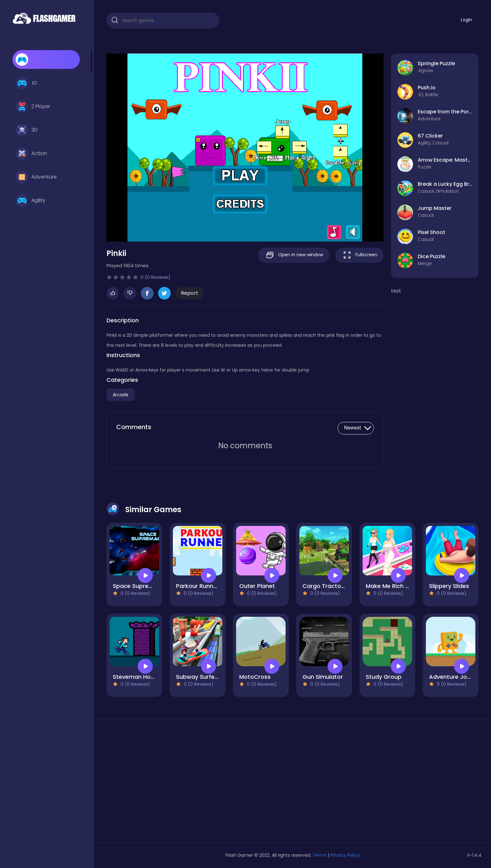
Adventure (36, 177)
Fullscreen (359, 255)
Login (467, 20)
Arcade (121, 395)
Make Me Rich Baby (393, 586)
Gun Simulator (323, 677)
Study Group (384, 677)
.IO (26, 83)
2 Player (33, 107)
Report (190, 293)
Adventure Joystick (456, 677)
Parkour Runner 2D (202, 586)
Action (31, 153)
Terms (320, 855)
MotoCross (255, 677)
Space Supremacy (139, 586)
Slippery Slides (449, 586)
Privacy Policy (345, 855)
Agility (31, 200)
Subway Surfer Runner (207, 677)
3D (27, 130)
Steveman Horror (137, 677)
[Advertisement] (166, 783)
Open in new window (294, 255)
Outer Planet (257, 586)
